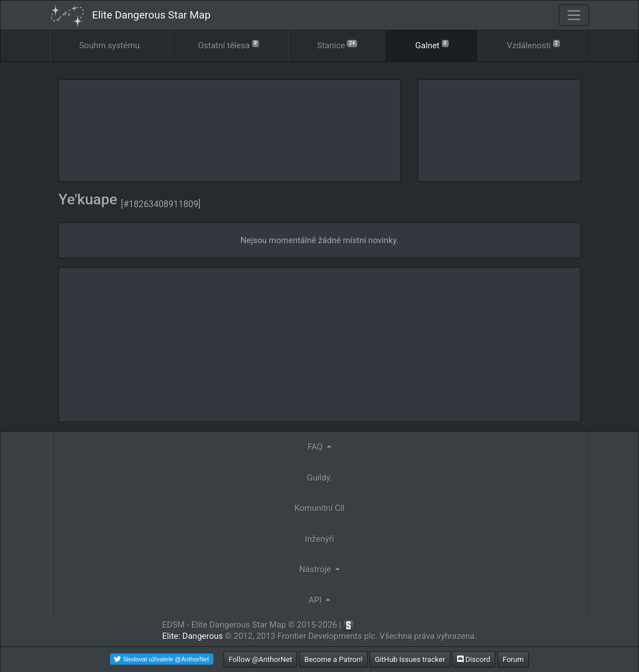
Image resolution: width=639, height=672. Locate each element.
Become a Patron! (334, 659)
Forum (513, 659)
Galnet (432, 45)
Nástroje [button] (316, 569)
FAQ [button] (316, 447)
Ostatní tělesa (229, 45)
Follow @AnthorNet (260, 659)
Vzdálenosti (533, 45)
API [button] (316, 600)
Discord (474, 659)
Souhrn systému (109, 45)
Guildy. (320, 478)
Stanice (337, 45)
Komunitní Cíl (320, 508)
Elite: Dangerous (193, 636)
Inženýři (319, 539)
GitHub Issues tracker (410, 659)
